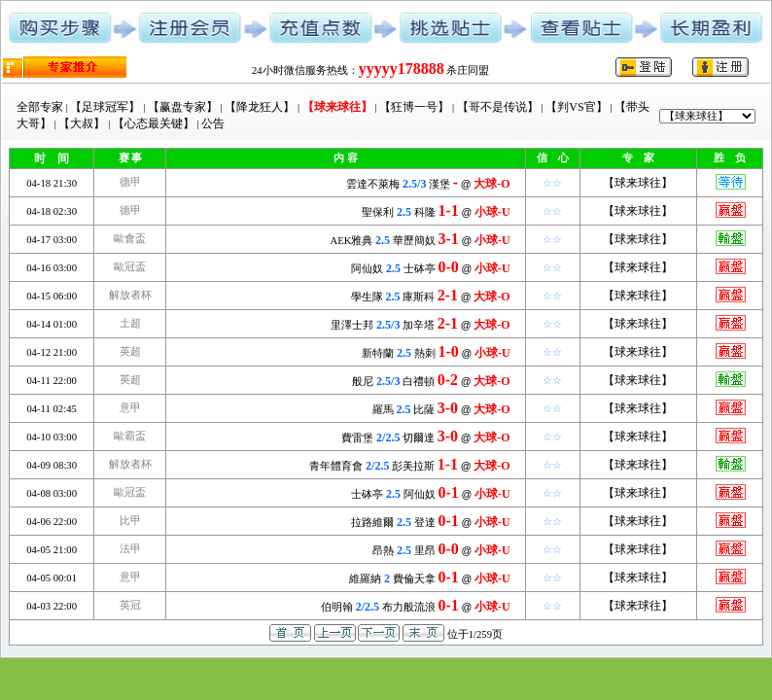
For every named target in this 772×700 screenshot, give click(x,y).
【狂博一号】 (414, 107)
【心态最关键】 (154, 123)
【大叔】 (82, 123)
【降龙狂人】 (260, 107)
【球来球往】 (638, 183)
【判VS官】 (576, 107)
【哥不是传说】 (498, 107)
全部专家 (40, 107)
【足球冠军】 (105, 107)
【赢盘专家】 (183, 107)
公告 (213, 123)
